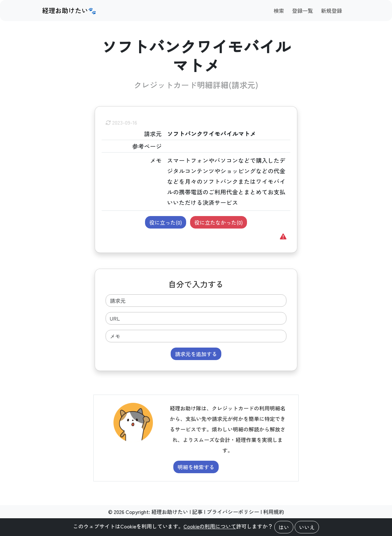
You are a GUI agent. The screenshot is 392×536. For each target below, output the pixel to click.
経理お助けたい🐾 (69, 10)
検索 (279, 11)
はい (284, 527)
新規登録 (331, 11)
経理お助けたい (170, 512)
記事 (197, 512)
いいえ (307, 527)
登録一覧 (303, 11)
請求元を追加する (196, 354)
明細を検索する (196, 467)
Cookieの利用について (210, 526)
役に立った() (166, 222)
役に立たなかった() (219, 222)
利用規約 (274, 512)
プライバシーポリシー (233, 512)
